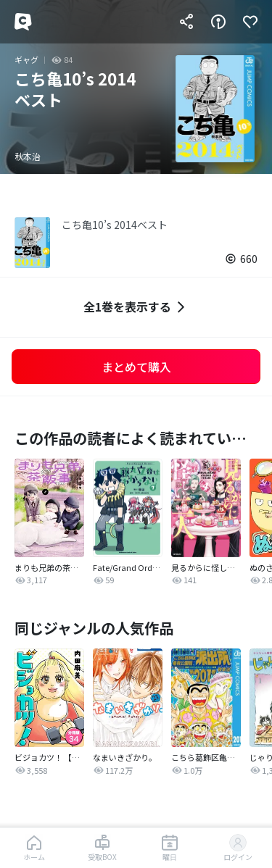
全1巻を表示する (136, 307)
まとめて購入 (136, 367)
